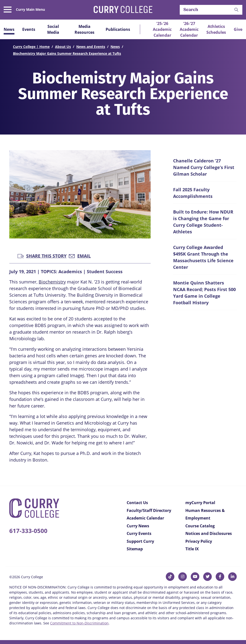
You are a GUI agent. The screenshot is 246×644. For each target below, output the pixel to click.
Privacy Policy (199, 541)
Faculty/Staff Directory (149, 510)
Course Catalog (200, 526)
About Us (63, 47)
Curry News (138, 526)
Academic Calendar (145, 518)
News (9, 29)
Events (29, 29)
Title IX (192, 549)
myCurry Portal (200, 503)
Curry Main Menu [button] (30, 10)
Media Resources (84, 29)
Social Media (53, 29)
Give (238, 29)
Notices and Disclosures (209, 533)
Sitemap (135, 549)
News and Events (91, 47)
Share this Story (42, 255)
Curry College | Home (31, 47)
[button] (236, 10)
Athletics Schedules (216, 29)
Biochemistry (52, 282)
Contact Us (137, 503)
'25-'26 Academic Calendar (162, 29)
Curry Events (139, 533)
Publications (118, 29)
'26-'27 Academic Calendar (189, 29)
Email (80, 255)
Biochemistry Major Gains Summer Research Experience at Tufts (67, 53)
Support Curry (140, 541)
